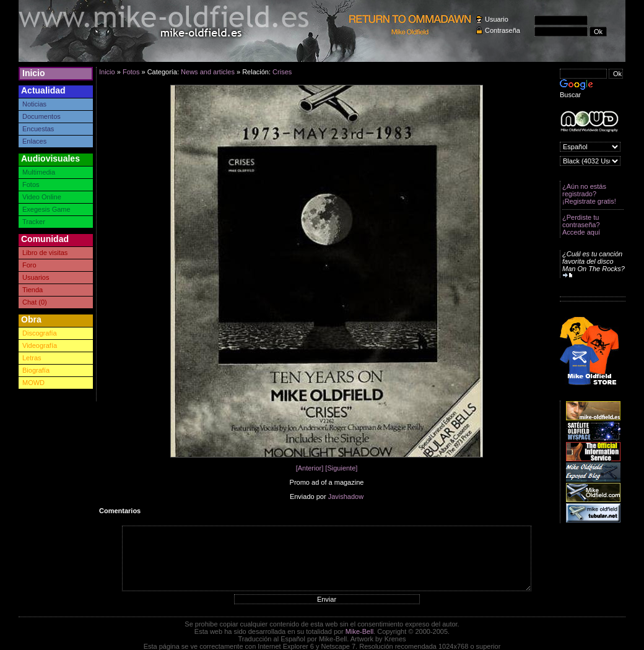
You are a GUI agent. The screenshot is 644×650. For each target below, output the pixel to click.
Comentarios (120, 511)
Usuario (497, 19)
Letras (32, 358)
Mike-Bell (359, 631)
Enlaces (34, 141)
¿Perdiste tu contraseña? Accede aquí (581, 225)
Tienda (33, 290)
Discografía (40, 333)
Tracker (34, 222)
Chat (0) (35, 302)
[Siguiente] (341, 468)
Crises (282, 72)
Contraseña (503, 30)
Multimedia (39, 172)
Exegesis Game (46, 209)
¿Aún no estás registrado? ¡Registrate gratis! (589, 194)
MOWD (33, 383)
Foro (29, 265)
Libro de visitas (45, 253)
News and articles (208, 72)
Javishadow (346, 496)
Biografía (36, 370)
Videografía (40, 345)
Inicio (34, 73)
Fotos (31, 184)
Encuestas (38, 129)
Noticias (34, 104)
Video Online (42, 197)
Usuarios (36, 277)
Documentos (41, 116)
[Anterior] (310, 468)
